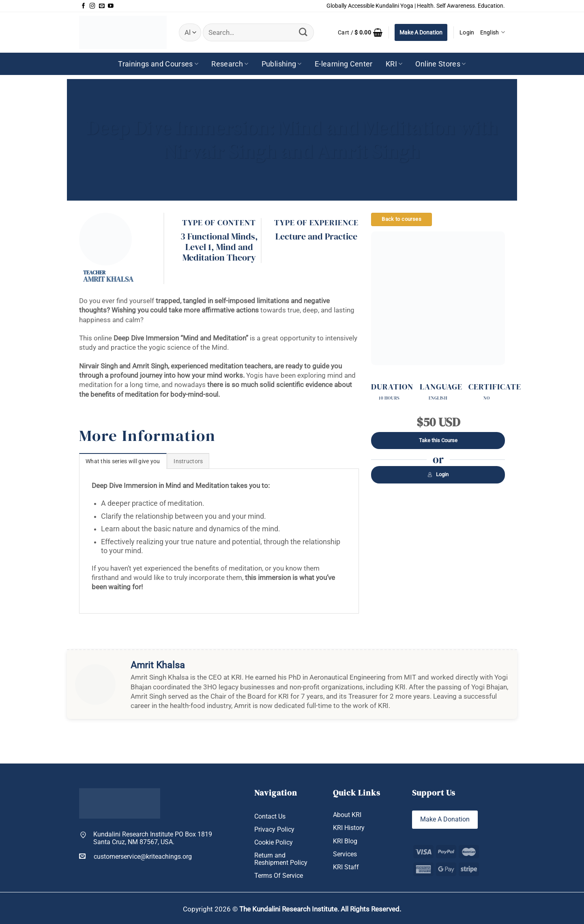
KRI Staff (346, 867)
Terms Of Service (279, 876)
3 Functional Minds (218, 236)
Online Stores (440, 64)
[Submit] (303, 32)
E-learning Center (344, 64)
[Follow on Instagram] (92, 6)
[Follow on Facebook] (84, 6)
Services (345, 854)
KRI (394, 64)
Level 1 (198, 247)
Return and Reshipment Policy (281, 859)
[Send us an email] (102, 6)
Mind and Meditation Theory (219, 252)
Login (438, 474)
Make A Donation (421, 32)
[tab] (123, 461)
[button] (360, 32)
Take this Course (438, 440)
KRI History (349, 828)
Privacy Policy (274, 829)
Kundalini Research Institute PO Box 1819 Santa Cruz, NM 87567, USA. (153, 838)
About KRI (347, 815)
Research (230, 64)
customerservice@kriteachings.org (135, 856)
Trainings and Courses (158, 64)
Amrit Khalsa (108, 279)
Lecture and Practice (316, 236)
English (493, 32)
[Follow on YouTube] (111, 6)
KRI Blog (345, 841)
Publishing (282, 64)
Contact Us (270, 816)
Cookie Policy (274, 842)
